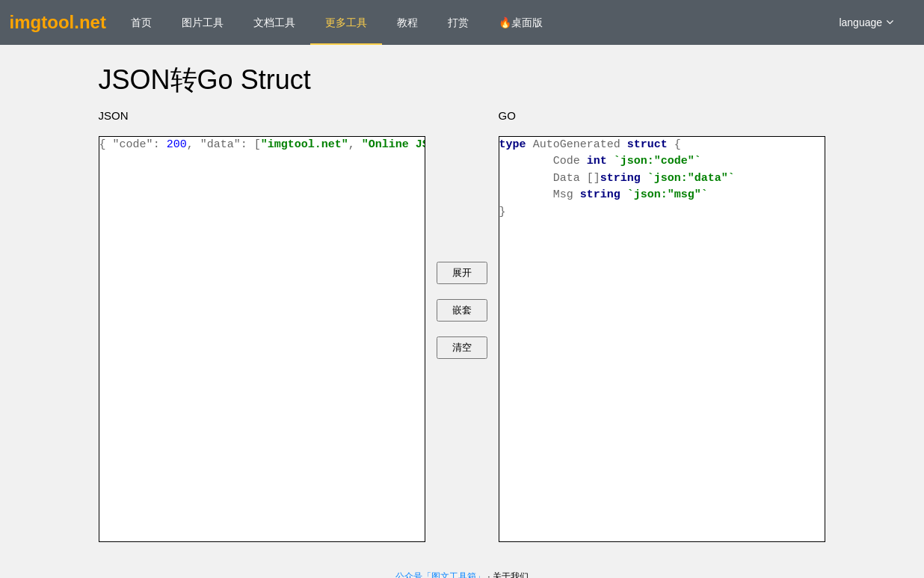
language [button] (866, 22)
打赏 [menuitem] (458, 22)
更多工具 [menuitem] (346, 22)
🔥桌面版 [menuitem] (521, 22)
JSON (114, 116)
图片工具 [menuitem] (203, 22)
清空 (462, 347)
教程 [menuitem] (407, 22)
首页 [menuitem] (141, 22)
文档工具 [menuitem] (274, 22)
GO (507, 116)
